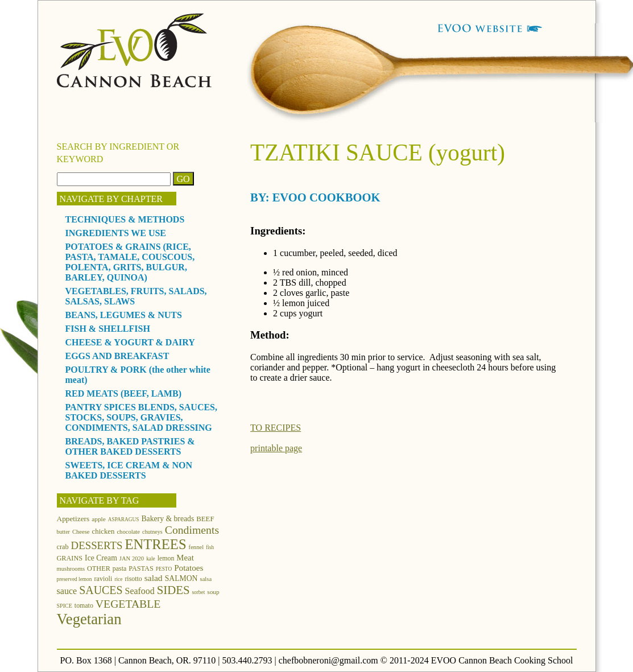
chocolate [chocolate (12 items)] (128, 532)
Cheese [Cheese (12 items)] (81, 532)
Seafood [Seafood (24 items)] (140, 591)
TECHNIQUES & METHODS (125, 219)
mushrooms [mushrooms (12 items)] (71, 569)
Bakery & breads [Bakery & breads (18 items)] (167, 519)
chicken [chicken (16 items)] (104, 531)
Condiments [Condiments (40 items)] (192, 530)
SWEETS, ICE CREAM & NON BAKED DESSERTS (129, 470)
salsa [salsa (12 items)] (206, 579)
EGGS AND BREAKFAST (117, 356)
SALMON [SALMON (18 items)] (181, 578)
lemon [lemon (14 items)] (166, 558)
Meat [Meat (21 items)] (185, 558)
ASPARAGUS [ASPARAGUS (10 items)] (124, 520)
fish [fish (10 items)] (210, 547)
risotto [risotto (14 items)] (133, 579)
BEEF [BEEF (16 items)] (205, 519)
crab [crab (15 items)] (63, 547)
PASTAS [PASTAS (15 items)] (141, 568)
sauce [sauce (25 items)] (67, 591)
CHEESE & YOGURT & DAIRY (130, 342)
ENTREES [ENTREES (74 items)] (155, 544)
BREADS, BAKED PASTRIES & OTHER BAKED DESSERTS (130, 446)
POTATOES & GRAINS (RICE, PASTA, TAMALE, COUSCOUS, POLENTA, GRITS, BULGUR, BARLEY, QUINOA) (130, 262)
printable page (276, 448)
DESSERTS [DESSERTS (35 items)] (97, 545)
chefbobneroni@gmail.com (328, 660)
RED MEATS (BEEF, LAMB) (123, 393)
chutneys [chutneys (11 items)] (152, 532)
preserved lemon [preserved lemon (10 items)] (75, 579)
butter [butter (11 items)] (63, 532)
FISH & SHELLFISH (108, 329)
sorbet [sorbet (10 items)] (198, 592)
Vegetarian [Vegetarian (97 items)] (89, 619)
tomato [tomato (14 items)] (84, 605)
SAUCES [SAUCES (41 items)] (101, 590)
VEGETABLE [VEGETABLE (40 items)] (128, 604)
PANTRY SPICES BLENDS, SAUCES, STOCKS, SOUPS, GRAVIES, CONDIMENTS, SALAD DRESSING (142, 417)
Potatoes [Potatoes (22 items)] (189, 568)
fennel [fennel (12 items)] (196, 547)
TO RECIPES (276, 428)
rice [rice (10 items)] (118, 579)
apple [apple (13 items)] (99, 519)
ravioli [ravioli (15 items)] (103, 579)
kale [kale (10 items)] (151, 559)
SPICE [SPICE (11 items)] (65, 606)
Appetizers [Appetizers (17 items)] (73, 519)
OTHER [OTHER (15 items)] (99, 568)
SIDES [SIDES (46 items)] (173, 590)
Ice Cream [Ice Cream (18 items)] (101, 558)
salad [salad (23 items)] (154, 578)
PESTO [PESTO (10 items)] (164, 569)
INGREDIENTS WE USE (116, 233)
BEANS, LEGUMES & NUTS (124, 315)
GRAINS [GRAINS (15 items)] (70, 558)
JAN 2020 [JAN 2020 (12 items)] (132, 558)
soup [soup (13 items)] (213, 592)
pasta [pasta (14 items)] (119, 568)
